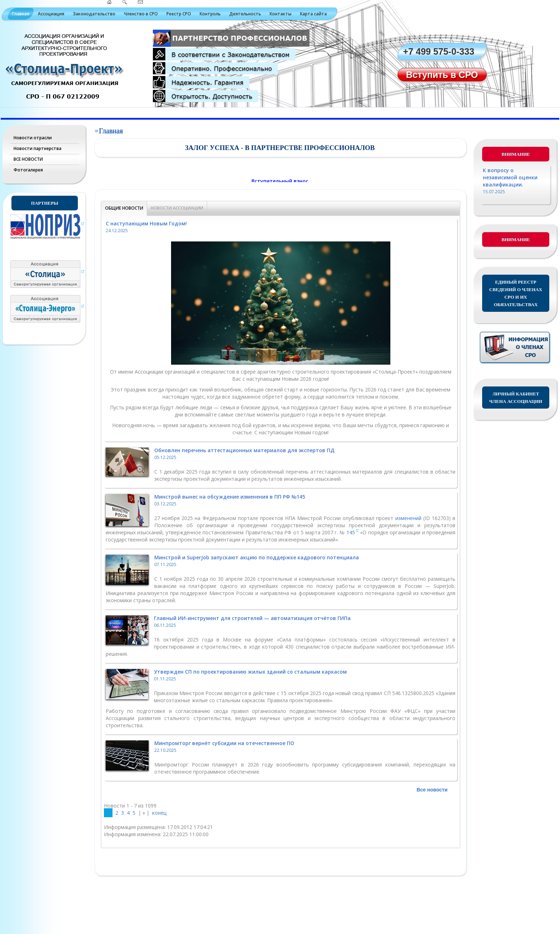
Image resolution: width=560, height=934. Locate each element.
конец (159, 813)
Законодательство (94, 14)
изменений (409, 518)
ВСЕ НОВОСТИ (28, 159)
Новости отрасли (33, 138)
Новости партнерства (37, 148)
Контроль (210, 14)
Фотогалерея (28, 170)
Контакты (281, 14)
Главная (21, 14)
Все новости (432, 790)
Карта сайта (313, 14)
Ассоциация (51, 14)
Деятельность (245, 14)
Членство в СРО (141, 14)
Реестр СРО (179, 14)
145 (351, 532)
